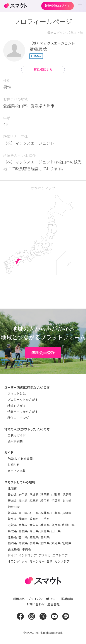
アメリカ (45, 555)
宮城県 (34, 495)
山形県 (56, 495)
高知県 (45, 537)
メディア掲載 (16, 471)
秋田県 (45, 495)
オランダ (14, 561)
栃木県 (23, 501)
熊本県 (45, 543)
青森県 (12, 495)
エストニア (60, 555)
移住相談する (43, 69)
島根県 (23, 531)
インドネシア (28, 555)
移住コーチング (18, 418)
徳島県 (12, 537)
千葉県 (56, 501)
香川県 (23, 537)
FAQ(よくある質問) (21, 459)
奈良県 (56, 525)
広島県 (45, 531)
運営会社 (53, 604)
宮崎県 (67, 543)
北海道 (12, 488)
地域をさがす (17, 406)
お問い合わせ (36, 604)
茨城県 (12, 501)
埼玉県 (45, 501)
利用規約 (19, 599)
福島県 (67, 495)
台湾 (50, 561)
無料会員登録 (43, 352)
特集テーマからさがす (23, 412)
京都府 (23, 525)
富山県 (23, 513)
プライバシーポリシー (43, 599)
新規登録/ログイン (58, 6)
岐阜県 (12, 519)
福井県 (45, 513)
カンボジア (62, 561)
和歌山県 (68, 525)
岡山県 (34, 531)
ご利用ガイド (17, 435)
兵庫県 (45, 525)
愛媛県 (34, 537)
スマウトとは (17, 393)
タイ (25, 561)
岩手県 (23, 495)
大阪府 (34, 525)
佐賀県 (23, 543)
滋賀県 (12, 525)
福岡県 (12, 543)
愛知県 (34, 519)
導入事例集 (15, 441)
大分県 (56, 543)
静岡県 (23, 519)
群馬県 (34, 501)
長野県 (67, 513)
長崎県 (34, 543)
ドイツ (12, 555)
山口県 (56, 531)
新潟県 (12, 513)
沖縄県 (26, 549)
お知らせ (14, 465)
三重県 (45, 519)
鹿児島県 (14, 549)
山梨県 (56, 513)
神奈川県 (14, 507)
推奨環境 (67, 599)
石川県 (34, 513)
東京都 (67, 501)
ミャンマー (37, 561)
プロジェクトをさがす (23, 400)
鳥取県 (12, 531)
